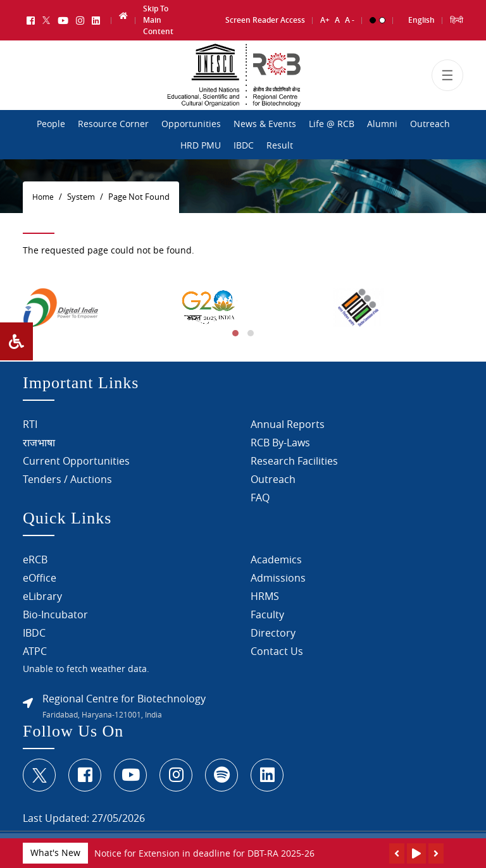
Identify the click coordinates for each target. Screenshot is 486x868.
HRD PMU (201, 145)
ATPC (35, 653)
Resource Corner (113, 124)
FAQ (260, 499)
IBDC (244, 145)
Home (43, 197)
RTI (30, 425)
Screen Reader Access (265, 17)
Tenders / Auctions (67, 480)
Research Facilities (294, 462)
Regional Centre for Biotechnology (124, 700)
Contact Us (277, 653)
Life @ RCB (332, 124)
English (421, 17)
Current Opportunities (76, 462)
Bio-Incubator (55, 616)
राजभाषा (39, 444)
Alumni (382, 124)
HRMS (265, 598)
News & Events (265, 124)
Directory (273, 635)
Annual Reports (288, 425)
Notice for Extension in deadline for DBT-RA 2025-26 (204, 853)
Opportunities (191, 124)
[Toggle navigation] (447, 81)
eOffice (40, 580)
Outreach (430, 124)
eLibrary (42, 598)
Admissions (278, 580)
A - (350, 17)
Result (280, 145)
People (51, 124)
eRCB (35, 561)
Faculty (267, 616)
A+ (325, 17)
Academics (276, 561)
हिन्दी (457, 17)
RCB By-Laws (280, 444)
